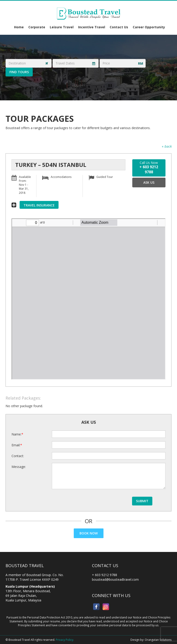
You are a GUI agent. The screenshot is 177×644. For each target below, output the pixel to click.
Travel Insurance (39, 205)
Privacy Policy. (65, 640)
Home (19, 27)
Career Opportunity (149, 27)
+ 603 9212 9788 (105, 575)
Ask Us (149, 182)
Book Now (89, 533)
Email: (16, 445)
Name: (16, 434)
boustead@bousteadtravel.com (115, 579)
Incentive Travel (92, 27)
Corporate (37, 27)
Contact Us (119, 27)
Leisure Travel (62, 27)
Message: (19, 467)
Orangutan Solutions (158, 640)
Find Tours (19, 72)
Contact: (18, 456)
